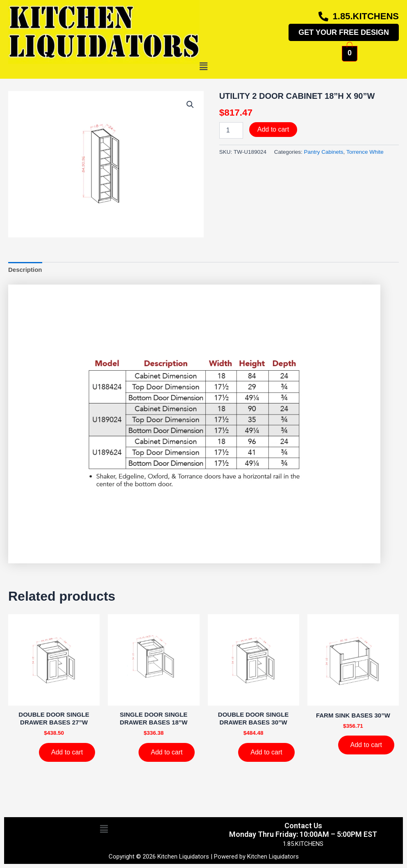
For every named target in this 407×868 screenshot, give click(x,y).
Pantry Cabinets (324, 152)
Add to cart (273, 129)
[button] (203, 67)
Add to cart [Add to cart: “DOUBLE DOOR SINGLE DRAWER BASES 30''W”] (266, 752)
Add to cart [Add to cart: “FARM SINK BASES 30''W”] (366, 745)
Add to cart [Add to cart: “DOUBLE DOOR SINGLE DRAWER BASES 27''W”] (67, 752)
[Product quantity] (231, 130)
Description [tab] (25, 270)
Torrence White (365, 152)
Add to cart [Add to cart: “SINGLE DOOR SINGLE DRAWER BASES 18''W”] (167, 752)
